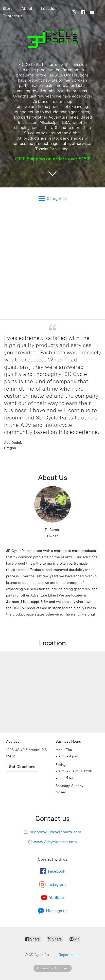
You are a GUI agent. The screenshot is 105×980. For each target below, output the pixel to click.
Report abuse (70, 955)
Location (49, 8)
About (27, 8)
